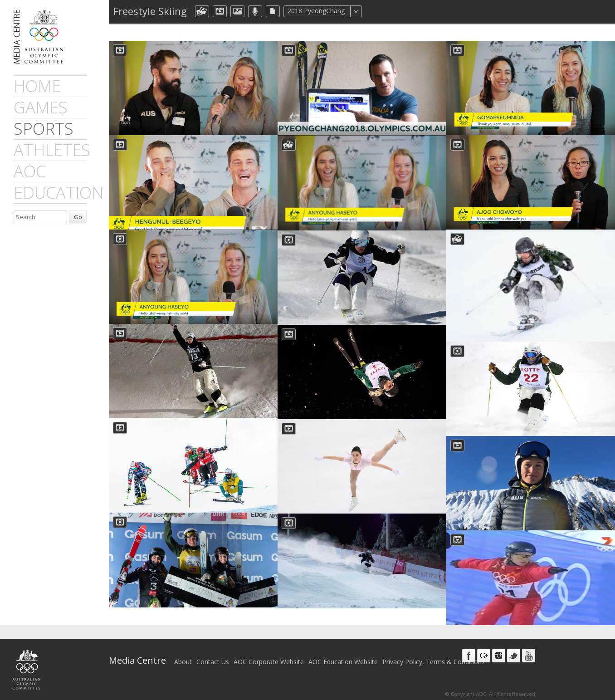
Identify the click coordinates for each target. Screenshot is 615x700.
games (41, 107)
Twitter (514, 656)
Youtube (529, 656)
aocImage (237, 11)
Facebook (469, 656)
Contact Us (213, 662)
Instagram (499, 656)
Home (37, 86)
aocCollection (202, 11)
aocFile (273, 11)
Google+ (484, 656)
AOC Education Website (343, 662)
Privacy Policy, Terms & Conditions (434, 662)
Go (78, 217)
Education (59, 193)
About (183, 662)
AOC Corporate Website (269, 662)
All (374, 11)
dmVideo (220, 11)
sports (44, 129)
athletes (52, 150)
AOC (30, 171)
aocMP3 (255, 11)
